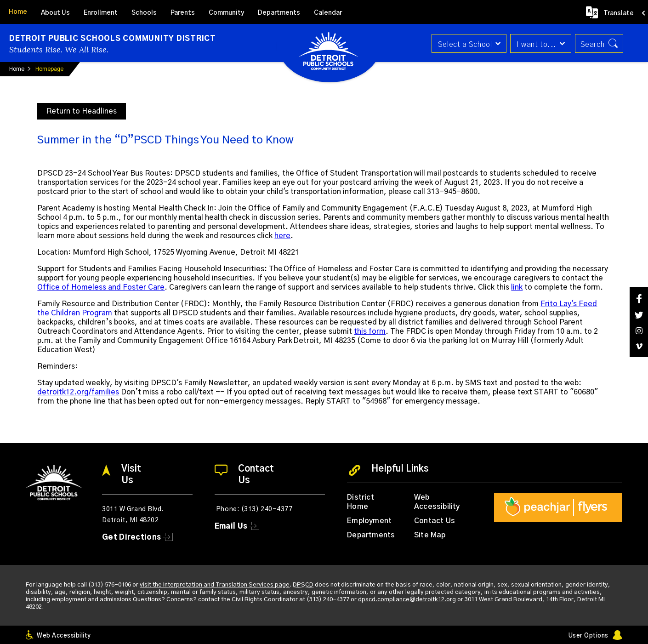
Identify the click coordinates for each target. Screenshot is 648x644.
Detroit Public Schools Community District (113, 39)
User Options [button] (588, 636)
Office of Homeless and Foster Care (101, 287)
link (517, 287)
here (282, 236)
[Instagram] (639, 331)
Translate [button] (619, 13)
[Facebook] (639, 299)
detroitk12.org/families (78, 392)
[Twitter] (639, 315)
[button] (468, 43)
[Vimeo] (639, 346)
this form (370, 331)
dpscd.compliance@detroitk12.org (407, 600)
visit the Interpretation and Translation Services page (215, 585)
